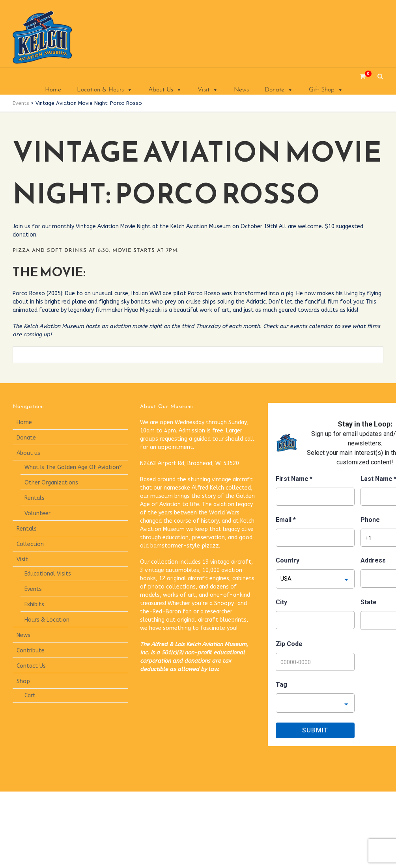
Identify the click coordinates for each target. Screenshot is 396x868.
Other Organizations (51, 483)
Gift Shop (326, 90)
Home (53, 90)
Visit (208, 90)
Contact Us (31, 666)
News (241, 90)
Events (33, 589)
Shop (23, 681)
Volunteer (37, 513)
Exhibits (34, 604)
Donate (279, 90)
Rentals (35, 498)
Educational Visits (48, 574)
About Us (165, 90)
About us (28, 453)
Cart (30, 696)
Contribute (31, 651)
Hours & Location (47, 620)
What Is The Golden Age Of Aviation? (73, 467)
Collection (30, 544)
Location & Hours (105, 90)
